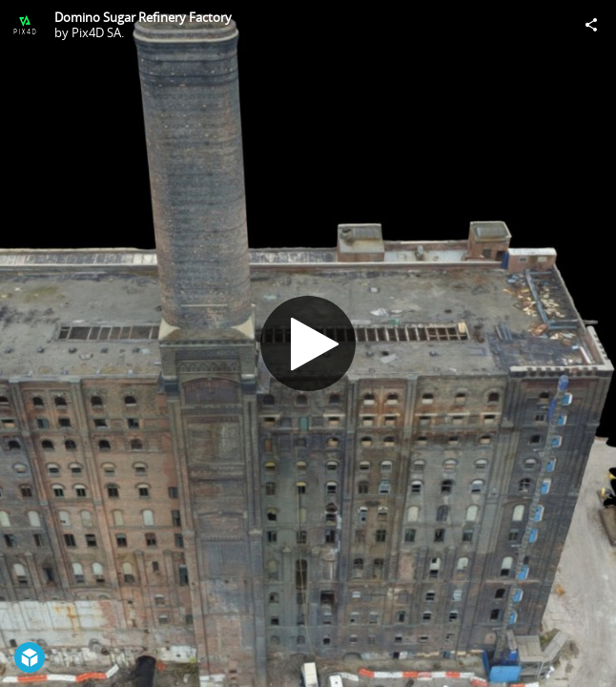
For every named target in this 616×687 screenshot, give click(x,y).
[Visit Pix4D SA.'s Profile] (25, 25)
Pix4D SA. (98, 32)
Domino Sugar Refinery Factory (143, 17)
